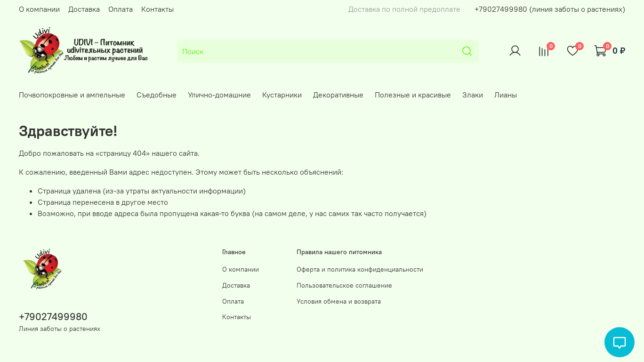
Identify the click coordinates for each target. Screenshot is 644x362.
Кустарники (282, 95)
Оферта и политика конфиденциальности (360, 269)
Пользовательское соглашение (344, 285)
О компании (39, 9)
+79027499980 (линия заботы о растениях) (550, 9)
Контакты (157, 9)
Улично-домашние (219, 95)
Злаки (473, 95)
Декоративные (338, 95)
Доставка (84, 9)
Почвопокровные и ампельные (72, 95)
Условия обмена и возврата (339, 301)
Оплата (121, 9)
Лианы (506, 95)
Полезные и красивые (413, 95)
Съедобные (157, 95)
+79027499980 (53, 317)
